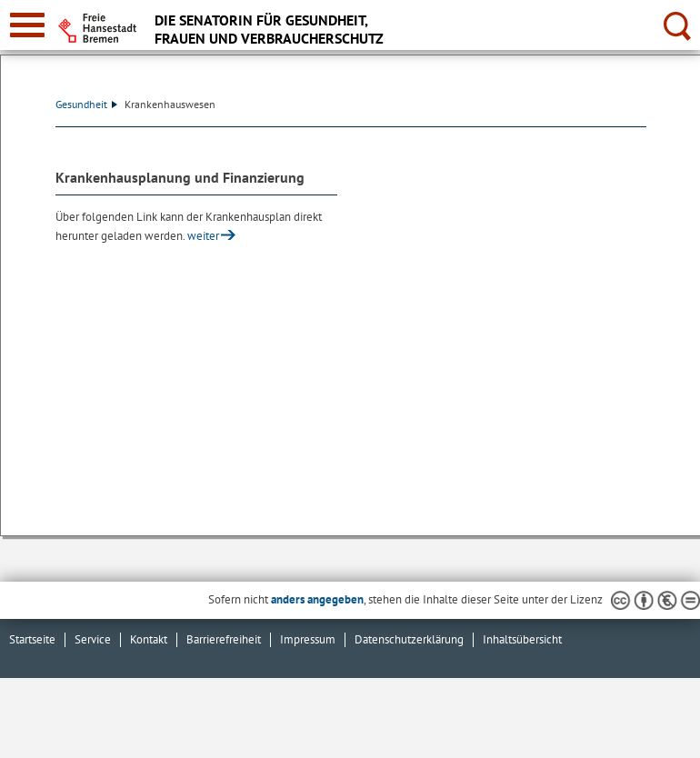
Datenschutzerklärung (409, 639)
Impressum (308, 639)
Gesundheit (86, 104)
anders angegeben (317, 599)
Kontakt (149, 639)
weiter (203, 236)
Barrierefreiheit (224, 639)
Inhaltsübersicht (522, 639)
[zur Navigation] (27, 25)
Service (93, 639)
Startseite (32, 639)
